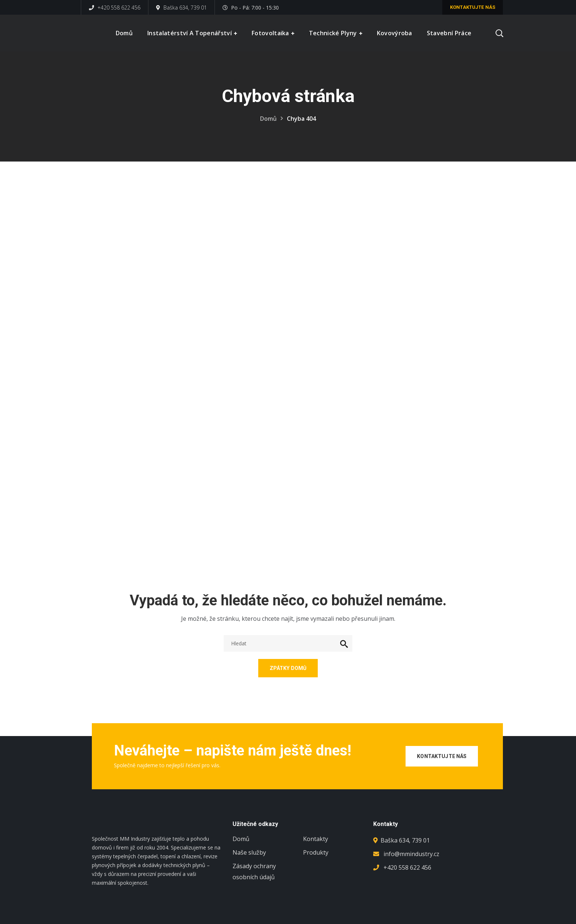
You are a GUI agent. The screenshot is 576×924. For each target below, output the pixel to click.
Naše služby (249, 852)
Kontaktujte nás (473, 7)
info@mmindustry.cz (411, 854)
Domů (268, 119)
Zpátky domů (288, 668)
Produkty (316, 852)
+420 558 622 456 (115, 8)
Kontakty (316, 839)
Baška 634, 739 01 (181, 8)
